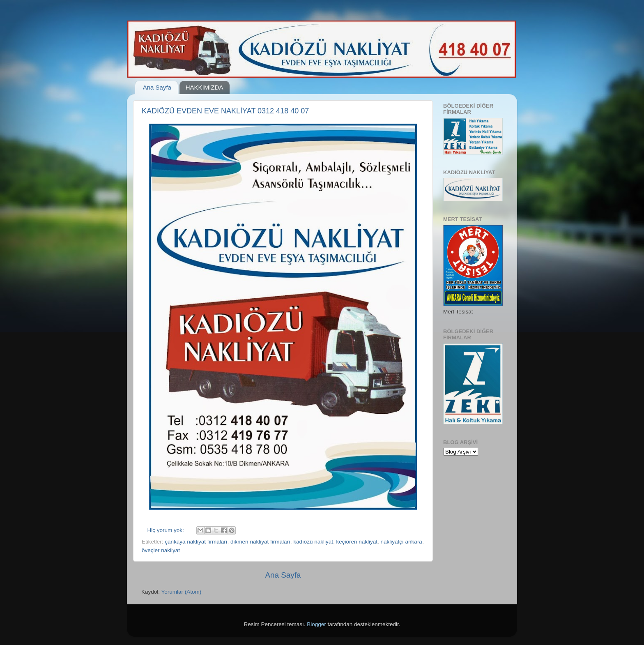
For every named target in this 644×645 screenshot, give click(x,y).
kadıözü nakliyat (313, 542)
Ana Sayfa (157, 87)
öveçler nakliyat (161, 550)
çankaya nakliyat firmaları (196, 542)
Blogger (316, 624)
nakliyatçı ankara (401, 542)
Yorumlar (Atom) (182, 592)
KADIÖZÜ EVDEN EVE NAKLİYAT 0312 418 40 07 (225, 111)
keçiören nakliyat (357, 542)
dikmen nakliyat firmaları (260, 542)
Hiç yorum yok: (167, 530)
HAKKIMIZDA (205, 87)
